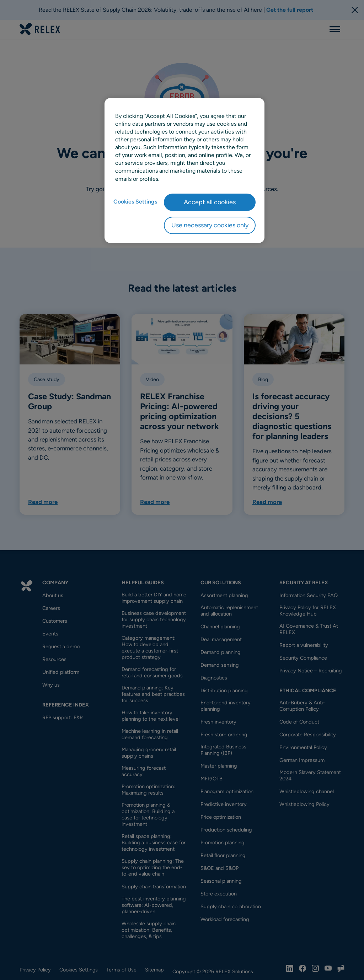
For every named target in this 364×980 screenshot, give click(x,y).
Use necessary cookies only (210, 225)
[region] (184, 170)
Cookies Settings (135, 202)
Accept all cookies (210, 202)
